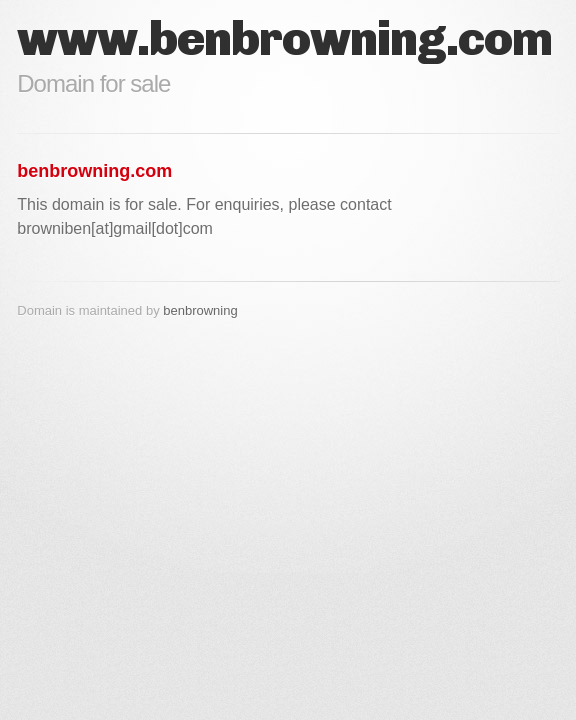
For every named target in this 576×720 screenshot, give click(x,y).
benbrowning (200, 310)
